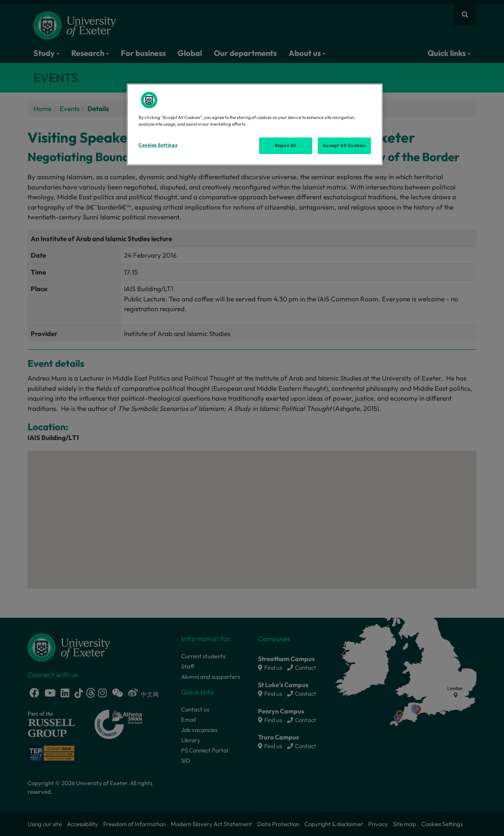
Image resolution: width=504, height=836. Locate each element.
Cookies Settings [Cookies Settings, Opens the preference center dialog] (158, 145)
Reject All (286, 145)
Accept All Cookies (344, 145)
